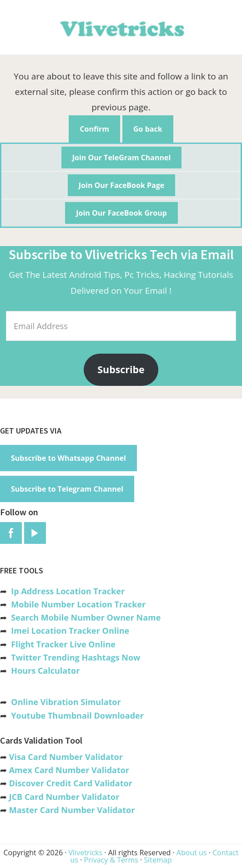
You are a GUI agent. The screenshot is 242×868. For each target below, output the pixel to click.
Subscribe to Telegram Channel (67, 489)
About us (192, 853)
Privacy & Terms (111, 860)
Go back (148, 129)
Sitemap (158, 860)
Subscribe (121, 369)
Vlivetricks (121, 27)
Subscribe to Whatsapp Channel (68, 458)
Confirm (94, 129)
